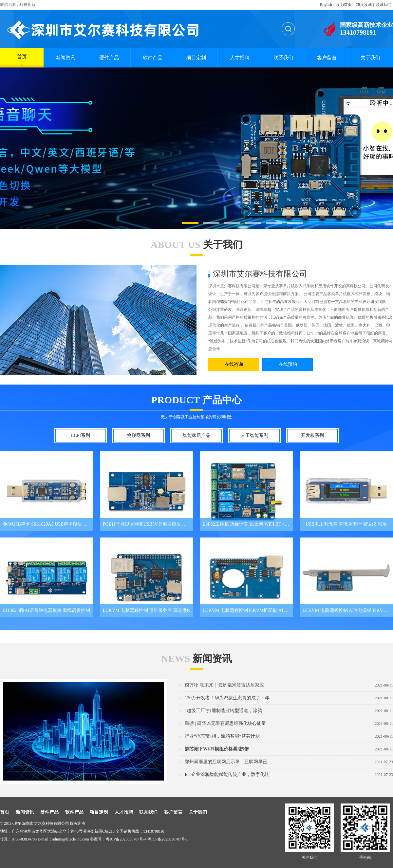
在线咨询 (234, 364)
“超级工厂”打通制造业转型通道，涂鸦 (223, 711)
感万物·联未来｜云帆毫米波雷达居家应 (224, 685)
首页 (22, 60)
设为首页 (344, 5)
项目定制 (196, 58)
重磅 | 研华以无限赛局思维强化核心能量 (225, 723)
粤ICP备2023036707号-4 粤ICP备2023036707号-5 (147, 839)
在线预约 (288, 364)
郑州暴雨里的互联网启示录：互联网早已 (226, 762)
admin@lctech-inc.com (71, 839)
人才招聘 (240, 58)
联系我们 (384, 5)
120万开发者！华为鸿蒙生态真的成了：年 (227, 698)
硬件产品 (109, 58)
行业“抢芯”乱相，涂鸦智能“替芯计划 (222, 736)
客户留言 (327, 58)
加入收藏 (364, 5)
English (326, 5)
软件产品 (153, 58)
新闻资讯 (65, 58)
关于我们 (370, 58)
